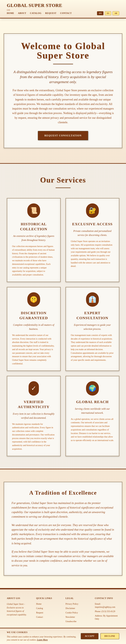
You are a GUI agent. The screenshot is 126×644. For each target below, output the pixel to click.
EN (100, 13)
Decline (110, 636)
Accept (90, 636)
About (22, 13)
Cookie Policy (72, 613)
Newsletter (70, 617)
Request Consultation (63, 136)
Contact (66, 13)
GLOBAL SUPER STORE (35, 5)
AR (116, 13)
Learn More (42, 640)
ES (108, 13)
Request (51, 13)
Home (11, 13)
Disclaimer (70, 608)
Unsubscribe (71, 621)
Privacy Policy (72, 604)
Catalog (36, 13)
